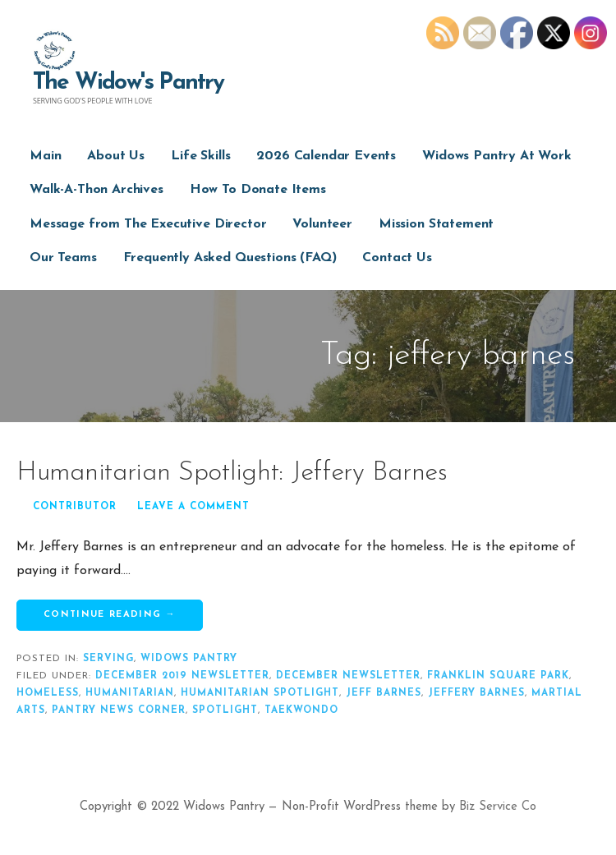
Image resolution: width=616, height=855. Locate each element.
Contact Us (397, 258)
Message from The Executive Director (148, 224)
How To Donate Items (258, 190)
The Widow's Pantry (129, 83)
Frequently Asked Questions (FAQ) (230, 258)
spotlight (225, 710)
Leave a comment (193, 507)
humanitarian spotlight (260, 693)
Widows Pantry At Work (497, 156)
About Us (116, 156)
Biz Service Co (498, 807)
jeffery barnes (476, 693)
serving (108, 659)
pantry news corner (119, 710)
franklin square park (498, 676)
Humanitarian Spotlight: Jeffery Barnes (232, 473)
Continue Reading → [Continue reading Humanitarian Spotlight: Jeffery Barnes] (110, 615)
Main (45, 156)
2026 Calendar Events (326, 156)
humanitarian (130, 693)
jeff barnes (384, 693)
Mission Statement (436, 224)
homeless (48, 693)
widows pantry (189, 659)
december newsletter (348, 676)
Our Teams (63, 258)
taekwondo (301, 710)
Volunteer (322, 224)
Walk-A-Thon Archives (97, 190)
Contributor (75, 507)
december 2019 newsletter (182, 676)
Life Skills (200, 156)
